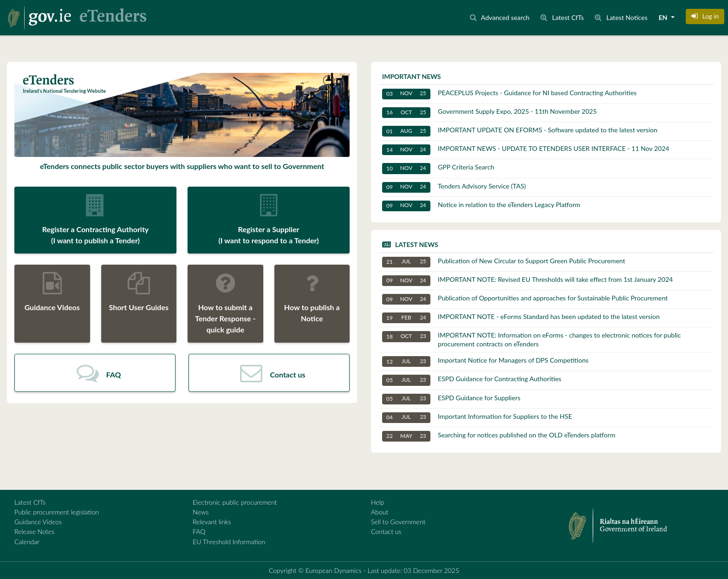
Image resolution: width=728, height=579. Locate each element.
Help (378, 502)
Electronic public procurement (235, 502)
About (380, 512)
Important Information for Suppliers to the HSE (477, 418)
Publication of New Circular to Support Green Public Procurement (504, 262)
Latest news (417, 244)
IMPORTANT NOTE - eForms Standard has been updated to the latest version (521, 318)
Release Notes (34, 531)
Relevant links (212, 522)
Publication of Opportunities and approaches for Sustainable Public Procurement (525, 299)
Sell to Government (398, 522)
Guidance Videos (38, 522)
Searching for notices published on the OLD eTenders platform (499, 436)
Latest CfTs (30, 502)
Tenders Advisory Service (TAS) (454, 187)
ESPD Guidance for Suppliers (451, 399)
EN (664, 17)
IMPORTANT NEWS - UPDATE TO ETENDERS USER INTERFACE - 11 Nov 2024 (526, 150)
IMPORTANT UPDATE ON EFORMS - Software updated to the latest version (520, 131)
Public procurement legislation (57, 512)
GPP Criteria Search (438, 168)
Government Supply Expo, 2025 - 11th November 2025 (489, 113)
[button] (705, 16)
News (201, 512)
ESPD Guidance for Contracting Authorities (472, 380)
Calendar (27, 542)
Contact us (386, 531)
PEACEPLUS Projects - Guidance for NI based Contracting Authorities (509, 94)
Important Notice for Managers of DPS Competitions (485, 361)
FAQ (199, 531)
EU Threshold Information (229, 542)
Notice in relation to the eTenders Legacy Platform (481, 206)
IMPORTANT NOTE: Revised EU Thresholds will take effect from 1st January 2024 (527, 281)
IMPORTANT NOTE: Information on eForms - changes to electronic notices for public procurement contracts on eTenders (532, 339)
